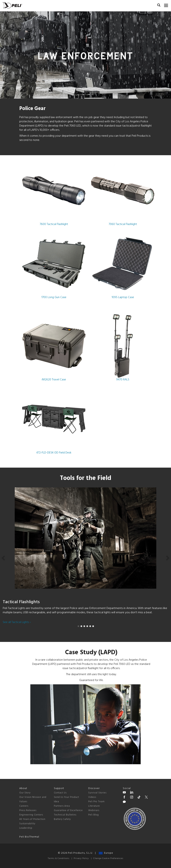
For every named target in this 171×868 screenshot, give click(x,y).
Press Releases (28, 810)
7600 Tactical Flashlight (54, 193)
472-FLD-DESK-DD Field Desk (54, 421)
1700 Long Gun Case (54, 266)
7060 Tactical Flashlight (123, 193)
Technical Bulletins (65, 815)
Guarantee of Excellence (68, 810)
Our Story (25, 793)
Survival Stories (97, 793)
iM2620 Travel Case (54, 348)
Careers (24, 806)
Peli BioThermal (29, 837)
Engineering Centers (31, 815)
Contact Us (60, 793)
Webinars (94, 810)
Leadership (26, 828)
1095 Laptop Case (123, 266)
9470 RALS (123, 348)
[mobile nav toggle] (166, 5)
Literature (94, 806)
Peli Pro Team (96, 802)
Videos (92, 797)
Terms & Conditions (59, 858)
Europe (106, 853)
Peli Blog (93, 815)
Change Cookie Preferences (108, 858)
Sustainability (27, 824)
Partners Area (62, 806)
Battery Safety (62, 819)
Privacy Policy (81, 858)
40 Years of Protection (32, 819)
